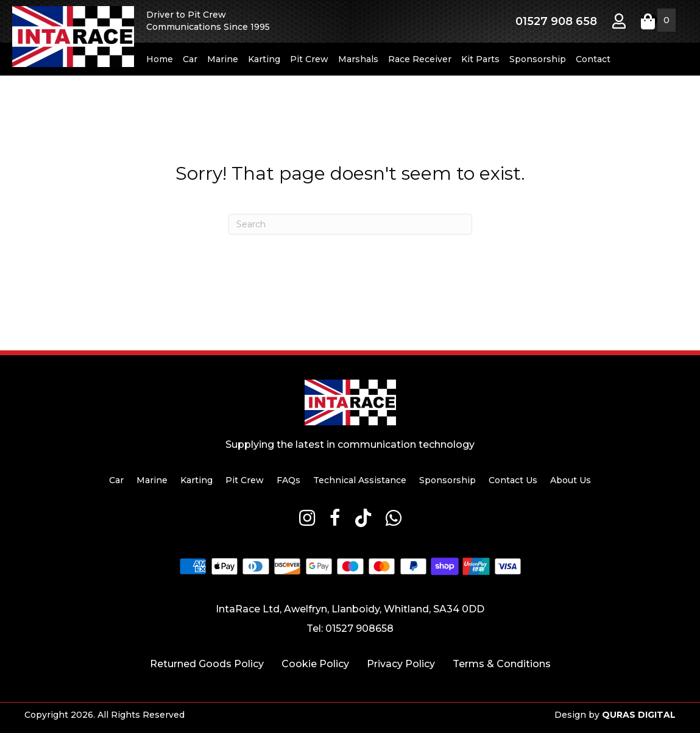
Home (160, 59)
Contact (593, 59)
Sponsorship (538, 59)
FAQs (288, 480)
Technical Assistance (360, 480)
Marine (223, 59)
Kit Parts (480, 59)
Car (190, 59)
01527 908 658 (556, 21)
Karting (264, 59)
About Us (571, 480)
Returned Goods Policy (207, 664)
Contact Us (513, 480)
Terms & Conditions (502, 664)
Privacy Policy (401, 664)
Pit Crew (309, 59)
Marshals (358, 59)
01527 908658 (359, 629)
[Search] (350, 224)
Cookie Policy (315, 664)
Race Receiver (420, 59)
